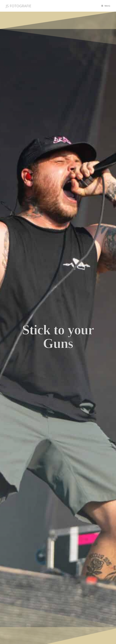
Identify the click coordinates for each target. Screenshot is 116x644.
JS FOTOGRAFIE (19, 6)
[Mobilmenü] (106, 6)
